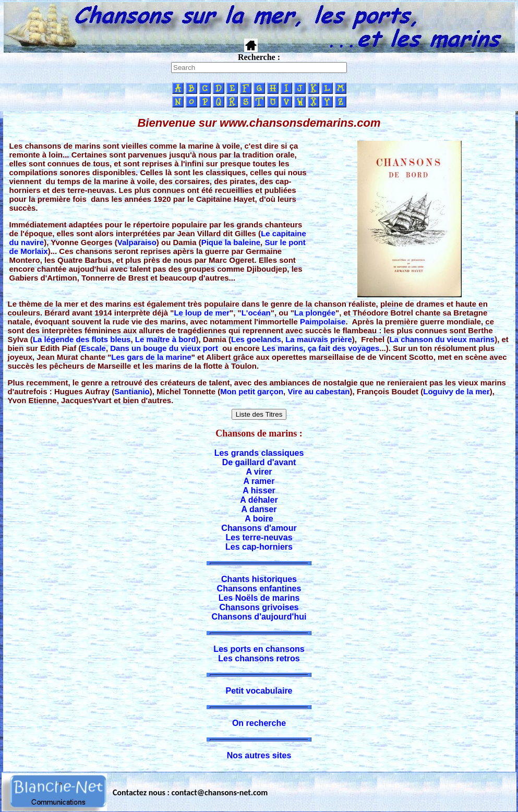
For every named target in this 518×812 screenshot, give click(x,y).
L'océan (256, 313)
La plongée (315, 313)
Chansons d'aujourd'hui (259, 617)
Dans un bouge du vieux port (164, 348)
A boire (259, 519)
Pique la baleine (231, 242)
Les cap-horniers (259, 547)
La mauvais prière (319, 339)
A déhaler (259, 500)
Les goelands (256, 339)
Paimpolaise (323, 322)
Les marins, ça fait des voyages (321, 348)
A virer (259, 472)
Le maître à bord (166, 339)
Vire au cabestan (318, 391)
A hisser (259, 490)
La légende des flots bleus (82, 339)
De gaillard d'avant (259, 462)
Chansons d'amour (259, 528)
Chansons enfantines (259, 589)
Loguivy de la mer (456, 391)
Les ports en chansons (259, 649)
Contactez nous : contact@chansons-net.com (190, 792)
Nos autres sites (259, 755)
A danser (259, 509)
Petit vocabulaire (259, 691)
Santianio (132, 391)
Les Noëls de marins (259, 598)
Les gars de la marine (151, 357)
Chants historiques (259, 579)
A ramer (259, 481)
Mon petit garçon (252, 391)
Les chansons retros (259, 658)
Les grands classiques (259, 453)
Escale (93, 348)
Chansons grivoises (259, 607)
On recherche (259, 723)
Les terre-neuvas (259, 537)
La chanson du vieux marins (442, 339)
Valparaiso (137, 242)
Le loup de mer (202, 313)
